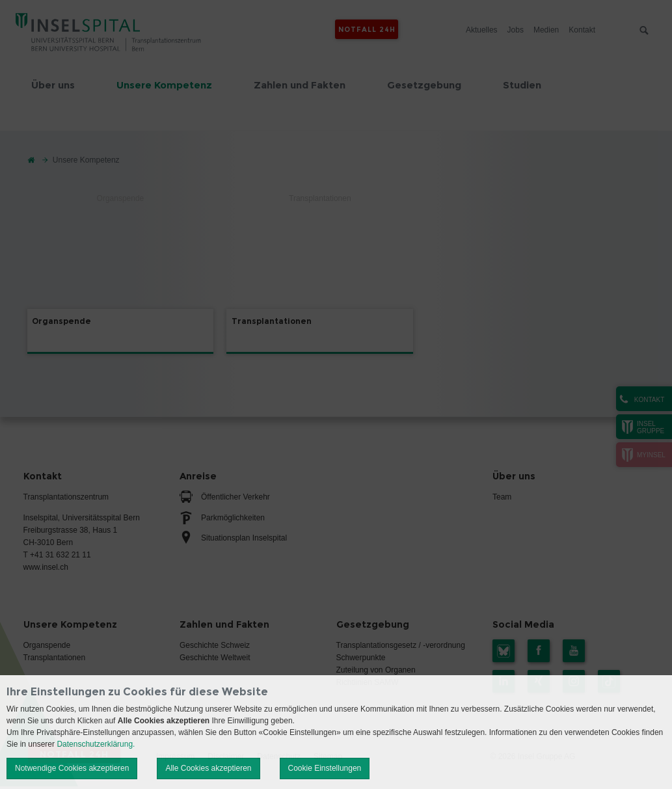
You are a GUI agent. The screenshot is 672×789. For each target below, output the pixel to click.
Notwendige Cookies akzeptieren (72, 768)
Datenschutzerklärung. (96, 744)
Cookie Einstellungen (325, 768)
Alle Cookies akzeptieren (208, 768)
